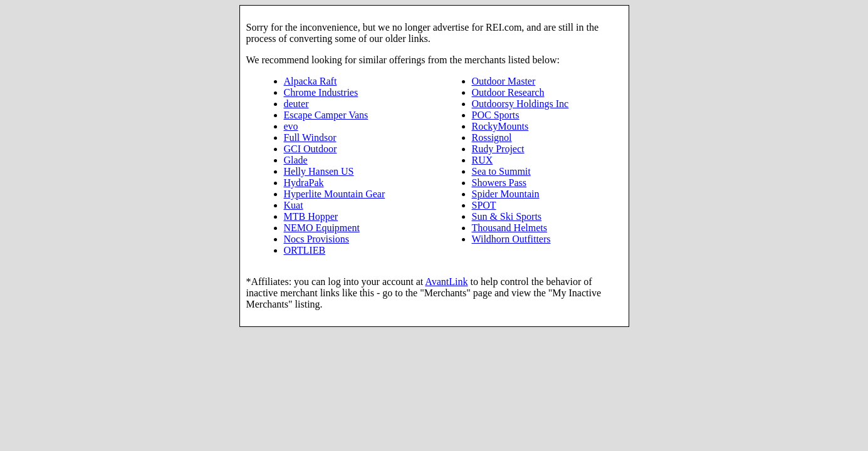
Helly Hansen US (319, 171)
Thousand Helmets (510, 228)
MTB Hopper (311, 216)
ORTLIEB (305, 250)
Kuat (294, 205)
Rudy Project (498, 149)
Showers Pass (499, 183)
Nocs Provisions (316, 239)
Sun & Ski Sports (507, 216)
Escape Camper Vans (326, 115)
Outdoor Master (504, 81)
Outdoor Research (508, 92)
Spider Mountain (506, 194)
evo (291, 126)
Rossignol (492, 137)
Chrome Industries (321, 92)
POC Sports (496, 115)
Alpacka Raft (311, 81)
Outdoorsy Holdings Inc (520, 104)
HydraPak (304, 183)
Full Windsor (310, 137)
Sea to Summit (501, 171)
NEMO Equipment (322, 228)
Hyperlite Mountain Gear (335, 194)
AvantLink (446, 282)
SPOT (484, 205)
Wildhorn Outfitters (511, 239)
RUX (483, 160)
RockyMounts (500, 126)
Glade (296, 160)
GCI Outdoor (311, 149)
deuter (296, 104)
